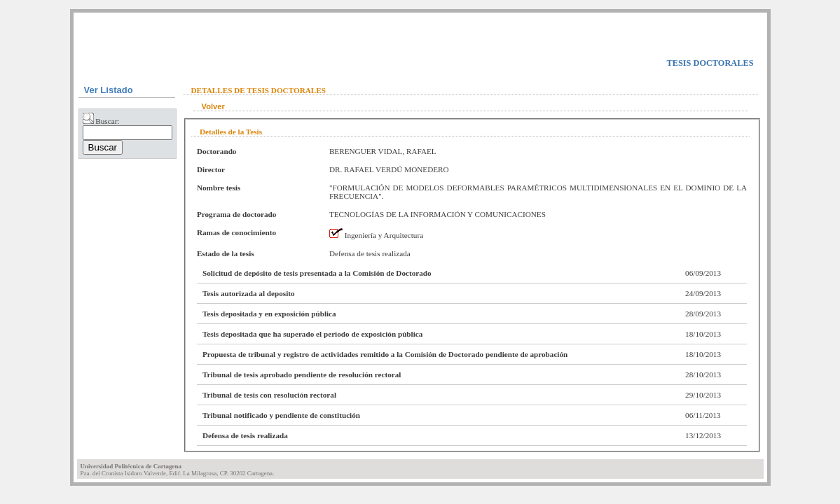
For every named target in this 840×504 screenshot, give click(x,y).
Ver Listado (109, 90)
